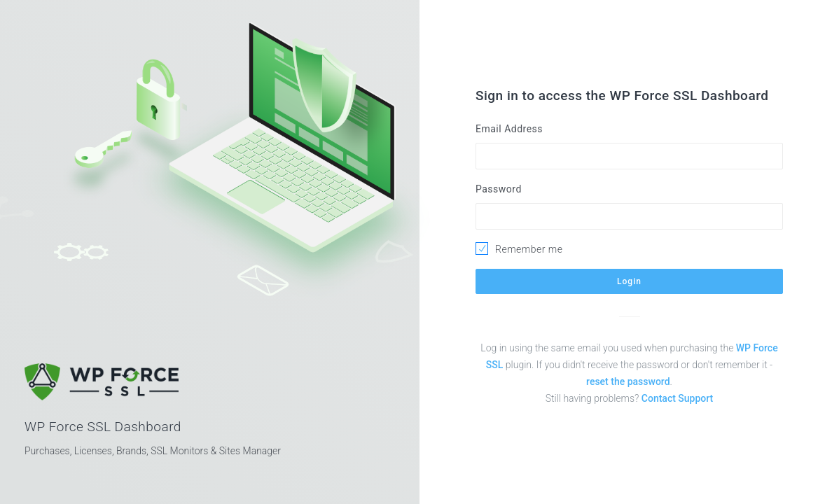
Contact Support (677, 398)
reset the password (628, 381)
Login (629, 281)
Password (499, 189)
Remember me (529, 249)
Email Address (509, 129)
